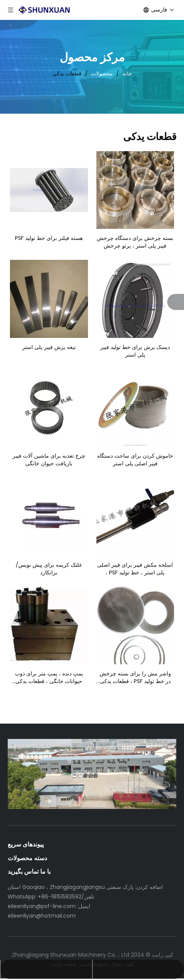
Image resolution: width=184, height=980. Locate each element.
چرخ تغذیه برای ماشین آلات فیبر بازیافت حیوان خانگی (49, 460)
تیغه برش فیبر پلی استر (49, 347)
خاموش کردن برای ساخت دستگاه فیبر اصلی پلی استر (135, 460)
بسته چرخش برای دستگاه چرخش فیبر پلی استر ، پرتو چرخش (135, 242)
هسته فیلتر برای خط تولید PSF (49, 238)
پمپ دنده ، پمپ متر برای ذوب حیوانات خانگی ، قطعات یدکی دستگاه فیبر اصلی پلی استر (49, 677)
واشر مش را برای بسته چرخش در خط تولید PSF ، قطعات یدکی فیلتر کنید (135, 677)
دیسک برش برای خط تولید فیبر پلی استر (135, 351)
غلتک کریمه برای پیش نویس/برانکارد (49, 569)
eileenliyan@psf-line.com (42, 906)
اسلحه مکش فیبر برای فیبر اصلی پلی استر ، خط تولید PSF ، (135, 569)
